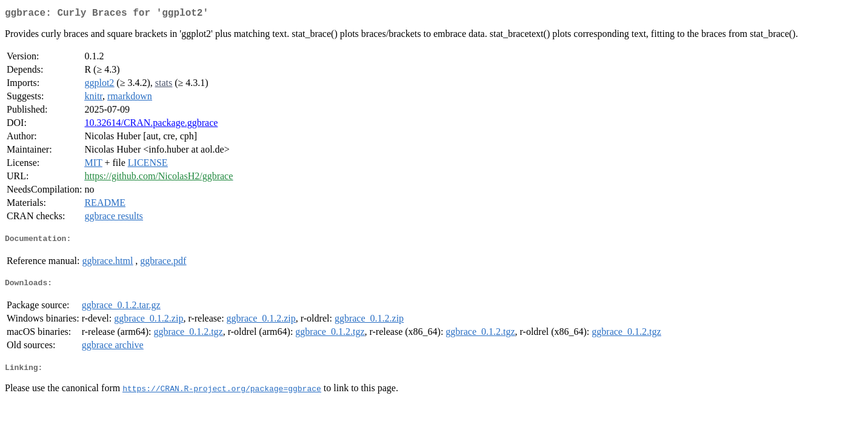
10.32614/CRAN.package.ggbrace (151, 125)
